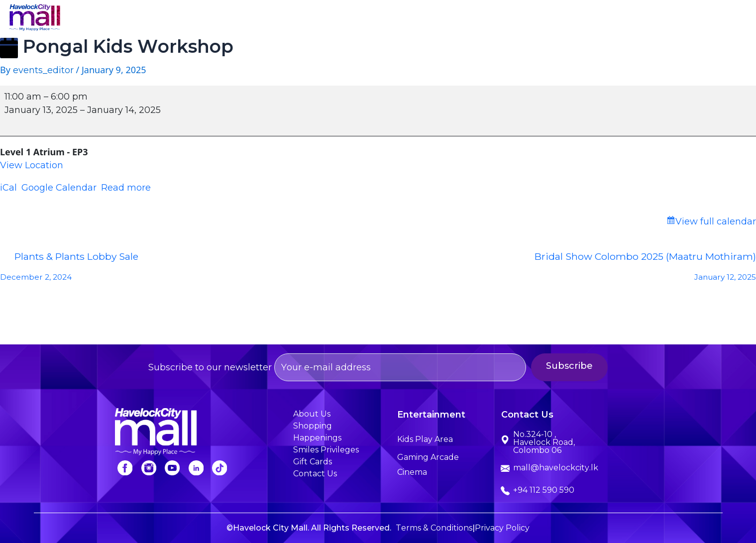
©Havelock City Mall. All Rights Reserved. (309, 528)
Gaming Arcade (428, 457)
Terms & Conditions (434, 528)
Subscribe (595, 366)
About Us (344, 19)
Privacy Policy (502, 528)
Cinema (412, 472)
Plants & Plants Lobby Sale (189, 269)
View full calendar (716, 221)
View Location (32, 165)
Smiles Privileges (634, 19)
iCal (8, 188)
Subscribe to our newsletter (337, 367)
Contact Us (713, 19)
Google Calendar (59, 188)
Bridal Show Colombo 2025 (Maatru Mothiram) (567, 269)
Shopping (405, 19)
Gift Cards (313, 462)
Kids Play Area (425, 439)
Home (289, 19)
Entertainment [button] (476, 19)
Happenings (553, 19)
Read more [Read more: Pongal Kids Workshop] (126, 188)
